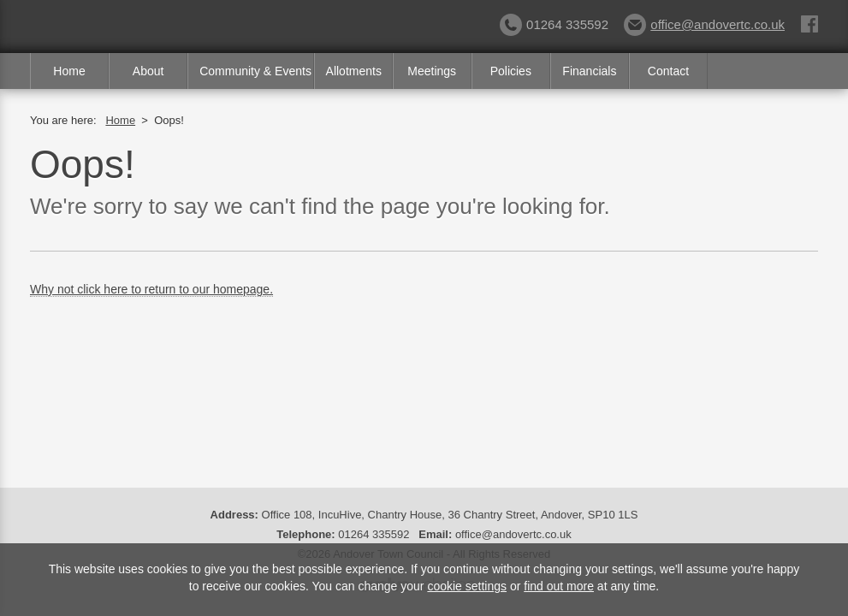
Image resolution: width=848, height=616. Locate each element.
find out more (559, 586)
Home (69, 71)
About (148, 71)
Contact (668, 71)
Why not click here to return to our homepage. (151, 289)
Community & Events (255, 71)
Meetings (432, 71)
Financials (589, 71)
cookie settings (467, 586)
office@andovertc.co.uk (704, 24)
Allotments (354, 71)
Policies (511, 71)
